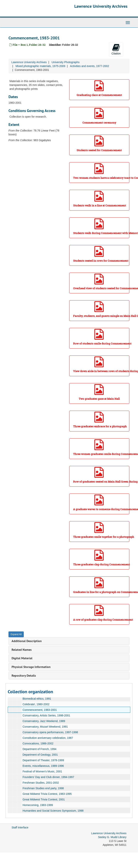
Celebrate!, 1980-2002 (36, 704)
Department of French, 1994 (39, 749)
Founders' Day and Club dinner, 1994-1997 (48, 777)
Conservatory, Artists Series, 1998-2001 (46, 715)
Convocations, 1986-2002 (38, 743)
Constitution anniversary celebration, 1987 (48, 738)
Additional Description (27, 641)
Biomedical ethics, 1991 (37, 699)
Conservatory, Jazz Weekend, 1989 (44, 721)
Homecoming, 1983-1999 (38, 805)
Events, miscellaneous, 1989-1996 (43, 766)
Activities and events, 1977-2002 (90, 66)
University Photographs (66, 62)
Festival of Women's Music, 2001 (42, 771)
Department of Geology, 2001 (40, 755)
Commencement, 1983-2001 (40, 710)
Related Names (22, 650)
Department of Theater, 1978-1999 (43, 760)
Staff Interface (20, 827)
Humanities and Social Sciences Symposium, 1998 (53, 811)
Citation (116, 49)
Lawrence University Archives (101, 6)
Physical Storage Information (31, 667)
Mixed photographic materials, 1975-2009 (40, 66)
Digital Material (22, 658)
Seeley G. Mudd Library (112, 837)
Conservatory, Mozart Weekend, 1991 (45, 727)
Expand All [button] (16, 634)
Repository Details (24, 676)
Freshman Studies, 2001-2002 (41, 783)
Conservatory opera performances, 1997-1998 (50, 732)
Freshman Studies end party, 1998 (43, 788)
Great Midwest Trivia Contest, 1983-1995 (47, 794)
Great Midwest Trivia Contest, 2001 (44, 799)
